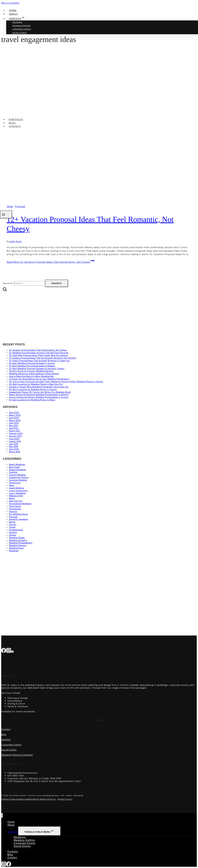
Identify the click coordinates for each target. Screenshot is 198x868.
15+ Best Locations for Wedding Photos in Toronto (33, 389)
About (14, 14)
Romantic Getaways (19, 519)
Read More (51, 262)
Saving (12, 522)
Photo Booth (15, 506)
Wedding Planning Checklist (17, 755)
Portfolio (16, 119)
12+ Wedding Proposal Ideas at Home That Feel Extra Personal (39, 353)
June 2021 (14, 423)
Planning (13, 512)
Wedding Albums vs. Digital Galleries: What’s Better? (34, 374)
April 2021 (14, 428)
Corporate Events (22, 29)
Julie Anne (16, 241)
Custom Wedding (17, 475)
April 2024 (14, 418)
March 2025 (15, 415)
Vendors (13, 532)
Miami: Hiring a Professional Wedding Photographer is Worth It (39, 395)
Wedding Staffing (21, 26)
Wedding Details (17, 538)
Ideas (12, 485)
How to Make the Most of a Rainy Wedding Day (31, 376)
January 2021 (15, 436)
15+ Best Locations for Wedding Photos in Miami (32, 400)
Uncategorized (16, 530)
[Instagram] (9, 651)
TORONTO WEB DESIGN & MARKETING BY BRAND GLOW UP (29, 799)
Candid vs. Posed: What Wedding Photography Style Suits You (39, 387)
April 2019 (14, 449)
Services (13, 832)
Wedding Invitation (18, 540)
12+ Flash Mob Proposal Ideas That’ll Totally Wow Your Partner (38, 355)
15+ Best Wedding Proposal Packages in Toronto (32, 363)
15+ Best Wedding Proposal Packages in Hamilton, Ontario (37, 369)
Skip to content (10, 3)
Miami (12, 498)
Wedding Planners (18, 545)
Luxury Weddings (17, 493)
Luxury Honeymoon (18, 491)
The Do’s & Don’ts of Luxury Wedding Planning (31, 371)
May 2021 (13, 426)
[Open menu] (6, 214)
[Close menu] (2, 815)
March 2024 (15, 420)
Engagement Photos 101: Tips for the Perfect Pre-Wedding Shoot (40, 392)
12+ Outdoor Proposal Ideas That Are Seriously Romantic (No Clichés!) (43, 358)
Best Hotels (14, 467)
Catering (13, 472)
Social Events (20, 33)
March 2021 (14, 431)
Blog (12, 123)
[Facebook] (4, 651)
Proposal (13, 517)
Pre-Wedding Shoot (18, 514)
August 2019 (15, 441)
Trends (12, 527)
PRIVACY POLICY (65, 799)
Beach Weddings (17, 464)
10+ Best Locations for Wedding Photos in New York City (36, 384)
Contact (15, 126)
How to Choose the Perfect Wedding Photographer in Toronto (39, 397)
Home (13, 10)
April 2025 (14, 413)
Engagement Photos (19, 477)
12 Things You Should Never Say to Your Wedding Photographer (39, 379)
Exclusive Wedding (18, 480)
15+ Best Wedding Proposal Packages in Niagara (32, 366)
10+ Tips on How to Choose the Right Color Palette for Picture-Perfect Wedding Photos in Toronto (56, 382)
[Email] (12, 651)
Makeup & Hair (16, 496)
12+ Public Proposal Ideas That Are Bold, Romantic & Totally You (39, 361)
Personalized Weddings (20, 504)
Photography (15, 509)
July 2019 (13, 444)
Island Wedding (16, 488)
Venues (13, 535)
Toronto (13, 525)
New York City (16, 501)
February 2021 (16, 433)
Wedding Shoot (16, 548)
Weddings (17, 22)
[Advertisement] (96, 317)
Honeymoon (15, 483)
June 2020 (14, 439)
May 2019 (14, 446)
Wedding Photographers (21, 543)
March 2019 (15, 452)
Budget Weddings (17, 470)
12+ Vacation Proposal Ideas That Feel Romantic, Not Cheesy (38, 350)
